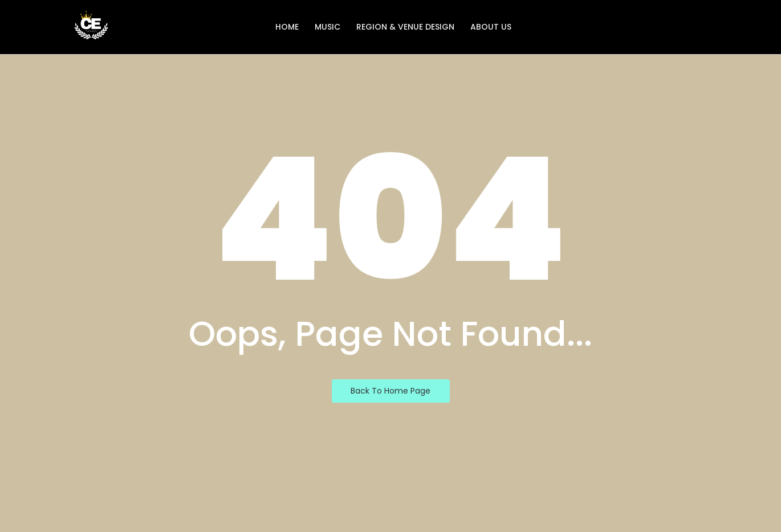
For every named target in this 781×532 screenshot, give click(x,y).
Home (287, 27)
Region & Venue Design (405, 27)
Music (328, 27)
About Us (491, 27)
